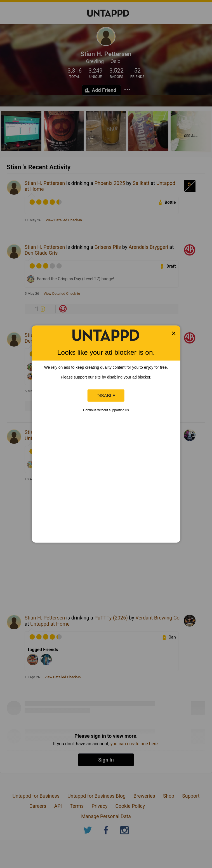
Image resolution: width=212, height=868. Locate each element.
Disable (106, 395)
